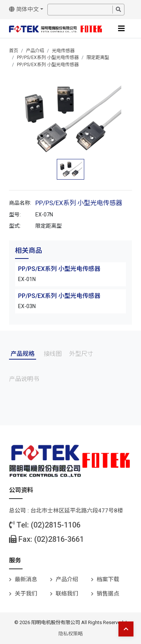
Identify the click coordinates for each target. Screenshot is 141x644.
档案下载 (108, 579)
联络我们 (67, 594)
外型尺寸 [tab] (81, 354)
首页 (14, 51)
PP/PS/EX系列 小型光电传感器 (48, 57)
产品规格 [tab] (23, 354)
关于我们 (26, 594)
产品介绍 (35, 51)
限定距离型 (98, 57)
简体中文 (24, 9)
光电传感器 (63, 51)
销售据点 (108, 594)
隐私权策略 (70, 634)
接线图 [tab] (53, 354)
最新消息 (26, 579)
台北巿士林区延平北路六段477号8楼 (77, 511)
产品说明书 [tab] (24, 379)
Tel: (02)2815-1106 (45, 525)
